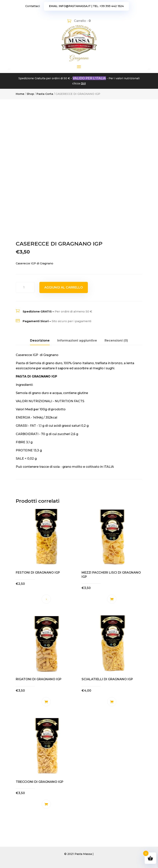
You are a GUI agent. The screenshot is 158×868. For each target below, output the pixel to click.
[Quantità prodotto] (25, 287)
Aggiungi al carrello (64, 287)
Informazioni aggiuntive (77, 340)
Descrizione (40, 340)
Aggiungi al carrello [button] (112, 599)
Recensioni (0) (116, 340)
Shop (30, 94)
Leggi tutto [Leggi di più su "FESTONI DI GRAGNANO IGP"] (46, 599)
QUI (83, 83)
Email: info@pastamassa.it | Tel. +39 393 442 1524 (86, 6)
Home (20, 94)
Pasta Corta (45, 94)
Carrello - (82, 21)
